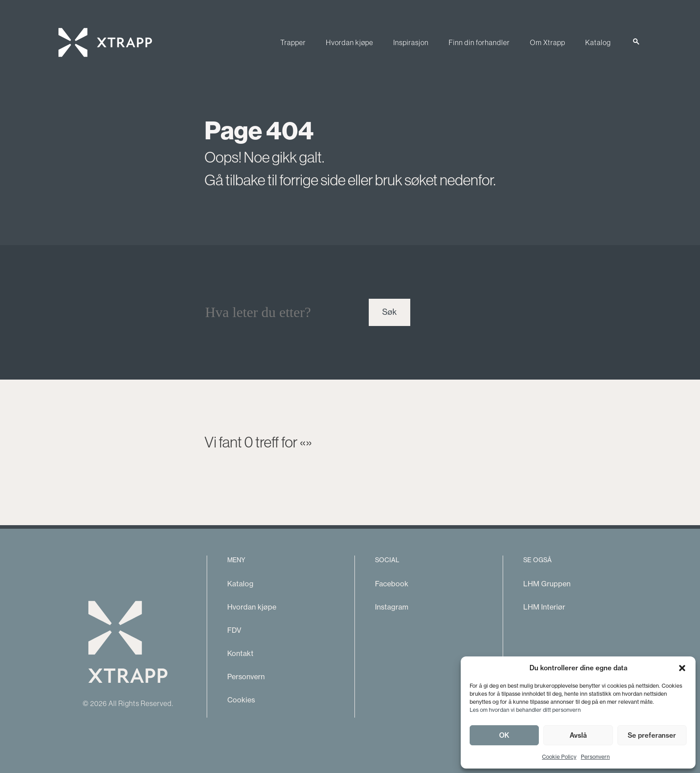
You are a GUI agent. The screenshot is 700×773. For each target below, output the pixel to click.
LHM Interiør (544, 607)
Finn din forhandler (479, 42)
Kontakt (240, 653)
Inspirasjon (411, 42)
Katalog (598, 42)
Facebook (392, 584)
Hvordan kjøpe (350, 42)
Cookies (241, 700)
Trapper (293, 42)
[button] (682, 668)
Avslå (578, 735)
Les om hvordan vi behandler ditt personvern (525, 710)
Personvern (595, 757)
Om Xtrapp (548, 42)
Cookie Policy (559, 757)
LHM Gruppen (547, 584)
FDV (234, 630)
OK (504, 735)
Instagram (392, 607)
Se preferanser (652, 735)
